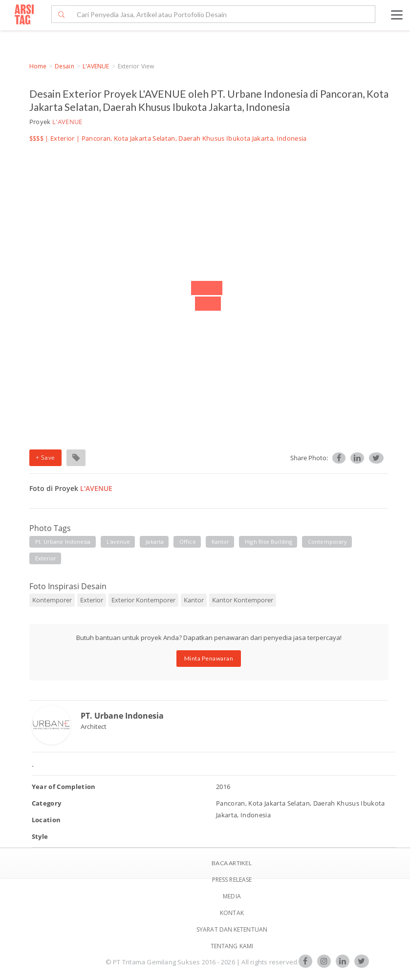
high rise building (269, 542)
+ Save (45, 458)
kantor (221, 542)
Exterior (63, 138)
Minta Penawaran (209, 658)
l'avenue (119, 542)
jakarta (155, 542)
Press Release (232, 880)
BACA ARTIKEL (232, 863)
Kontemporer (52, 600)
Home (38, 66)
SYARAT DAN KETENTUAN (232, 929)
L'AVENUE (96, 66)
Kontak (232, 913)
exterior (46, 558)
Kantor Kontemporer (243, 600)
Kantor (194, 600)
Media (232, 896)
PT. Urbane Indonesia (122, 716)
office (188, 542)
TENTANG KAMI (232, 946)
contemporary (327, 542)
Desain (65, 66)
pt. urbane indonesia (63, 542)
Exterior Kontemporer (143, 600)
